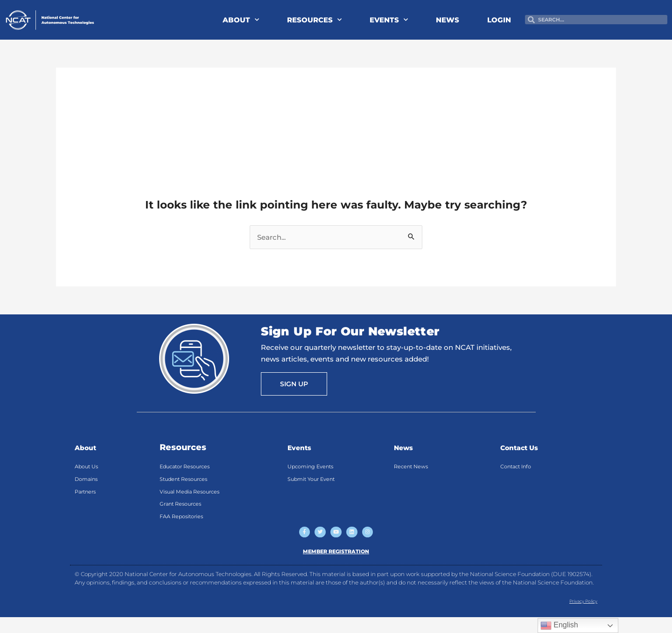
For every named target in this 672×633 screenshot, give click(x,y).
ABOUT (241, 20)
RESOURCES (314, 20)
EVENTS (389, 20)
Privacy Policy (577, 617)
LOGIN (499, 20)
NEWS (448, 20)
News (406, 447)
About (88, 447)
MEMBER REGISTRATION (336, 567)
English (559, 626)
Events (303, 447)
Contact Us (525, 447)
